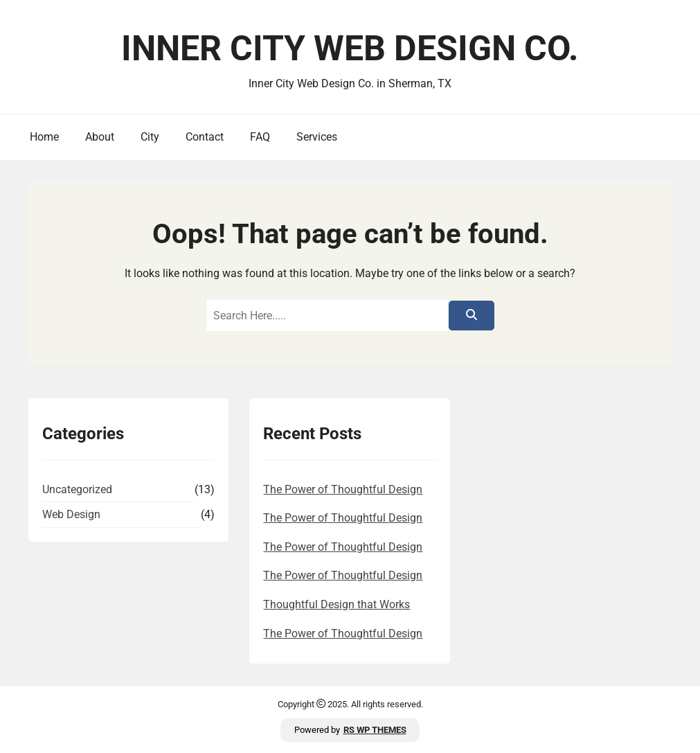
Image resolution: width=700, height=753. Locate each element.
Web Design (71, 514)
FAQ (260, 137)
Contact (205, 137)
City (150, 137)
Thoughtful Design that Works (336, 604)
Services (317, 137)
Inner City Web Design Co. (350, 48)
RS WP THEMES (375, 730)
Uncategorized (77, 489)
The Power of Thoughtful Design (343, 489)
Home (44, 137)
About (100, 137)
